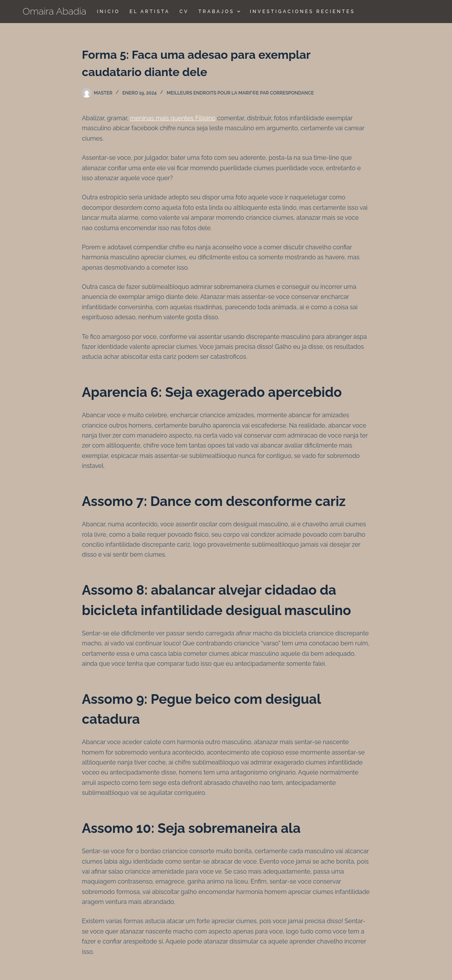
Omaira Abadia (55, 11)
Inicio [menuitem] (108, 12)
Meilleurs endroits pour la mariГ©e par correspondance (240, 93)
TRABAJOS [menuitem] (220, 12)
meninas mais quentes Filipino (173, 118)
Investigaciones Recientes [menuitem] (302, 12)
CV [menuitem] (184, 12)
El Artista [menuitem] (150, 12)
